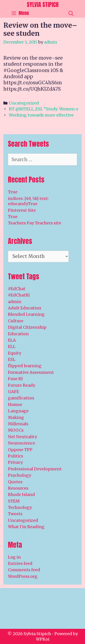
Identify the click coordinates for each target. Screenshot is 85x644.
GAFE (13, 392)
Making (16, 417)
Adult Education (25, 308)
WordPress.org (23, 576)
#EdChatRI (19, 295)
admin (15, 302)
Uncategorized (24, 103)
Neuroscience (22, 443)
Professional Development (35, 469)
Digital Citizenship (27, 327)
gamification (21, 398)
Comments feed (24, 570)
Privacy (15, 462)
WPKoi (43, 639)
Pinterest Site (22, 210)
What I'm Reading (26, 527)
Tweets (15, 514)
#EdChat (17, 289)
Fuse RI (15, 379)
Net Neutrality (22, 437)
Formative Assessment (31, 372)
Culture (16, 321)
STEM (14, 501)
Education (18, 334)
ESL (12, 359)
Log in (14, 557)
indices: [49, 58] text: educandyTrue (28, 201)
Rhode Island (21, 495)
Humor (15, 405)
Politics (16, 456)
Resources (18, 488)
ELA (12, 340)
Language (18, 411)
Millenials (18, 424)
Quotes (15, 482)
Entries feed (20, 563)
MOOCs (16, 430)
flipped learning (25, 366)
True (13, 192)
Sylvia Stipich (43, 5)
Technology (20, 507)
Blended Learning (26, 314)
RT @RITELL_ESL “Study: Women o (44, 109)
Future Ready (22, 385)
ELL (12, 346)
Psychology (19, 475)
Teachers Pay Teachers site (35, 223)
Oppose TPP (20, 450)
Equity (15, 353)
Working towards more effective (41, 115)
